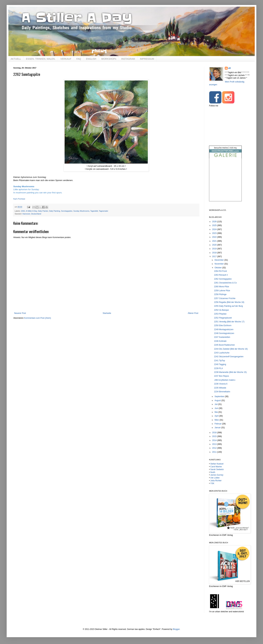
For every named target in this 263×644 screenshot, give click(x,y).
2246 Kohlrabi (220, 341)
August (218, 400)
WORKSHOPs (109, 59)
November (219, 264)
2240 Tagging (220, 364)
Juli (216, 404)
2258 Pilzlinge (220, 294)
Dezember (219, 260)
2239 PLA (218, 368)
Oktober (218, 268)
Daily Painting (55, 211)
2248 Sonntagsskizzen (224, 333)
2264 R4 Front (220, 271)
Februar (218, 424)
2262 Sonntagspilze (223, 279)
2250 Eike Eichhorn (223, 325)
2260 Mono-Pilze (222, 287)
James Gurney (217, 475)
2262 (23, 211)
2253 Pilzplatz (220, 314)
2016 (215, 433)
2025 (215, 225)
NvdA (213, 472)
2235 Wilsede (220, 388)
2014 (215, 440)
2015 (215, 436)
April (217, 416)
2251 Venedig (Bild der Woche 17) (229, 322)
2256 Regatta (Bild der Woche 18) (229, 302)
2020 (215, 245)
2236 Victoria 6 (221, 384)
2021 (215, 241)
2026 (215, 222)
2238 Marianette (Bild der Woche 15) (230, 372)
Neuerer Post (20, 313)
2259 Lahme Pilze (222, 291)
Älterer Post (193, 313)
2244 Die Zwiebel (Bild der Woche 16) (231, 349)
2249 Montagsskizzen (224, 329)
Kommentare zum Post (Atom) (38, 318)
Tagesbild (94, 211)
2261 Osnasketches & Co (225, 283)
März (217, 420)
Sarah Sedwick (217, 469)
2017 (215, 257)
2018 (215, 253)
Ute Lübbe (215, 478)
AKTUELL (16, 59)
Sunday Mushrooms (81, 211)
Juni (217, 408)
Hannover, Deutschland (32, 214)
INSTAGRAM (128, 59)
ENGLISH (91, 59)
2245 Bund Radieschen (224, 345)
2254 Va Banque (221, 310)
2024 (215, 229)
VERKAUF (66, 59)
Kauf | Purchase (19, 199)
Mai (216, 412)
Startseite (107, 313)
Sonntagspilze (67, 211)
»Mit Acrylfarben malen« (225, 380)
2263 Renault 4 (221, 275)
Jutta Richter (216, 481)
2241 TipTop (219, 361)
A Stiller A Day (31, 211)
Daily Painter (43, 211)
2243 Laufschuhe (222, 353)
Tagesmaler (104, 211)
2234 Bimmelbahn (222, 392)
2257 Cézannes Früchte (225, 298)
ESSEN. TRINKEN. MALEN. (41, 59)
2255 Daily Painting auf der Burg (228, 306)
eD (229, 68)
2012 (215, 448)
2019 (215, 249)
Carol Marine (216, 467)
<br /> (225, 183)
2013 (215, 444)
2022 (215, 237)
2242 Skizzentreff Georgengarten (229, 357)
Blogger (176, 629)
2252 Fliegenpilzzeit (223, 318)
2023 (215, 233)
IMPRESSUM (147, 59)
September (220, 396)
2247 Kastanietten (222, 337)
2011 (215, 452)
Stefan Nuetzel (217, 464)
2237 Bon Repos (221, 376)
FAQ (79, 59)
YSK (212, 483)
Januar (218, 428)
